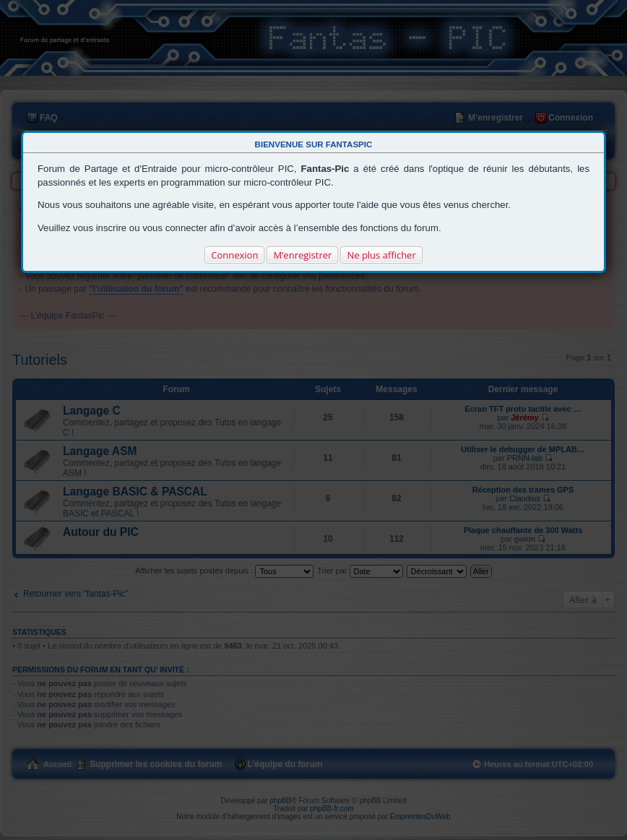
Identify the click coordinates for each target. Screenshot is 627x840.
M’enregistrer (302, 255)
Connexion (234, 255)
